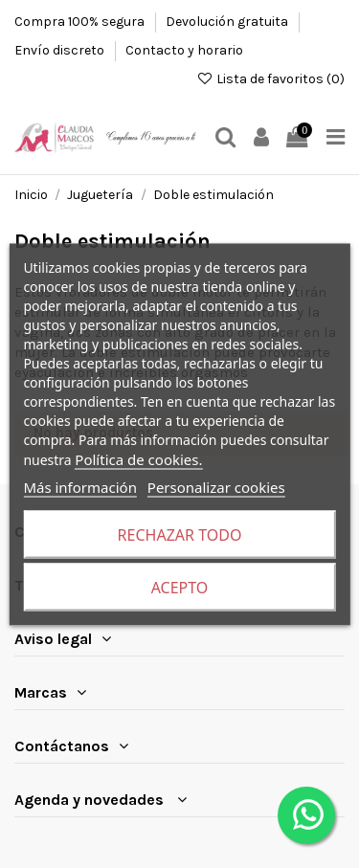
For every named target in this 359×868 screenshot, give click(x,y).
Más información (80, 486)
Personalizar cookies (216, 486)
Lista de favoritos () (270, 79)
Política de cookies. (138, 458)
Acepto (180, 587)
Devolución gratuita (228, 22)
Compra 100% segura (81, 22)
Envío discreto (61, 50)
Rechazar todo (180, 534)
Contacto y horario (184, 50)
